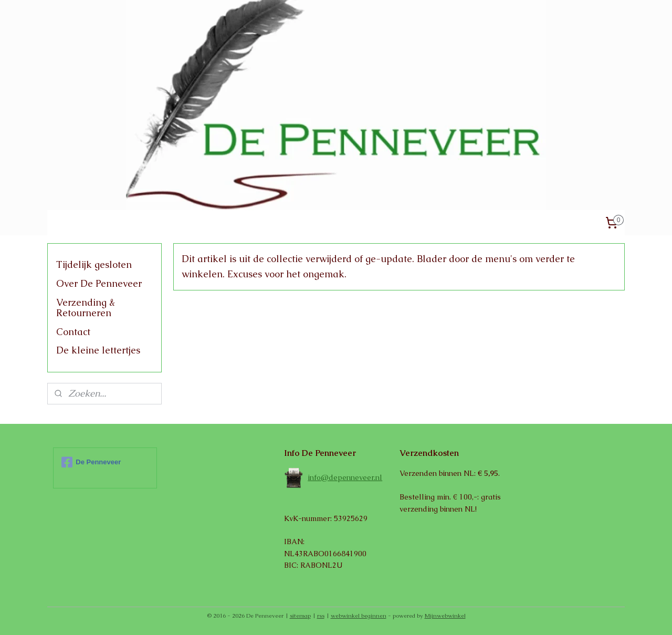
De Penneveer (91, 462)
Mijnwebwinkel (445, 616)
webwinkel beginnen (359, 616)
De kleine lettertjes (98, 350)
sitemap (300, 616)
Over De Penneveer (99, 283)
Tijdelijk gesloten (94, 264)
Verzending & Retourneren (86, 308)
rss (321, 616)
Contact (73, 332)
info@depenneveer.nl (345, 477)
